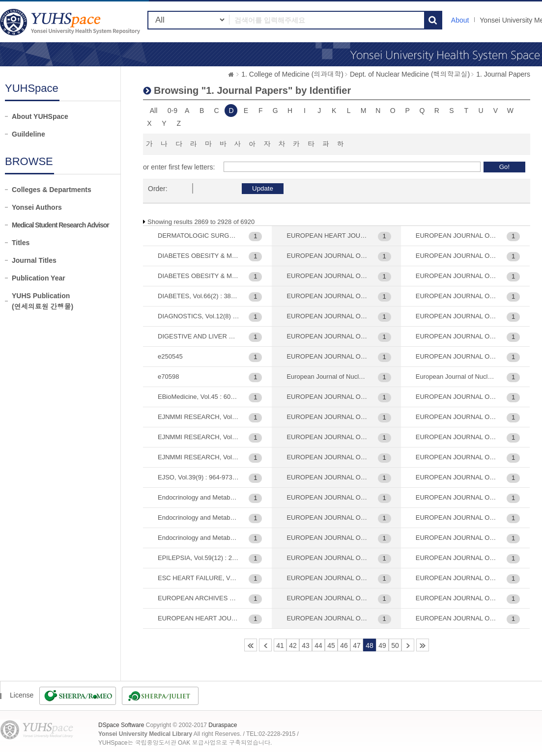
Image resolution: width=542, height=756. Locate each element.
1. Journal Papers (503, 74)
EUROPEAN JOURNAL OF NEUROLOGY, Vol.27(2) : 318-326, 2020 (327, 316)
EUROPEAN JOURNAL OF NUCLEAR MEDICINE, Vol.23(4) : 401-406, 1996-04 (456, 618)
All (154, 111)
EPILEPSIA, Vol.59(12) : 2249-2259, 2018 (199, 558)
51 (408, 645)
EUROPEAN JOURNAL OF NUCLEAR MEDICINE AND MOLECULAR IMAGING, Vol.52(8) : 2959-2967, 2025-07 (456, 578)
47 (357, 645)
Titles (21, 243)
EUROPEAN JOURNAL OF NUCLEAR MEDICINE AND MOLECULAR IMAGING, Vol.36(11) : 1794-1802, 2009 (327, 598)
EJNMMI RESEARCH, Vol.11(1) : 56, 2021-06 (199, 457)
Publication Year (39, 278)
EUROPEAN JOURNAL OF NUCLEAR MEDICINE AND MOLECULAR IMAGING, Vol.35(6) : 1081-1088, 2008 (327, 578)
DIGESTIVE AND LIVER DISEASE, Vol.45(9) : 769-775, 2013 (199, 336)
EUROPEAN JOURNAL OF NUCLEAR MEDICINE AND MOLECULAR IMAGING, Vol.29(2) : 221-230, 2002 (327, 397)
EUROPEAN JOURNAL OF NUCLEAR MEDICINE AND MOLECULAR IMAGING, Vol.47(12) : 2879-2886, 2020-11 (456, 397)
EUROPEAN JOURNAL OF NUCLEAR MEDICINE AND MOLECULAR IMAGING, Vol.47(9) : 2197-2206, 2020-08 (456, 477)
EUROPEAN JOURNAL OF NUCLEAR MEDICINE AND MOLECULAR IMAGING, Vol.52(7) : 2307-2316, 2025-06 (456, 558)
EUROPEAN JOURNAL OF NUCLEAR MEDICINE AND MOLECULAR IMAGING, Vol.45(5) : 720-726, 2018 (456, 336)
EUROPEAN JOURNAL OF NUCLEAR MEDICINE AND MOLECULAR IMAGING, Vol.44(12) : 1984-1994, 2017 (456, 296)
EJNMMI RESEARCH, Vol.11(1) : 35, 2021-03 (199, 437)
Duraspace (223, 725)
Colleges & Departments (52, 190)
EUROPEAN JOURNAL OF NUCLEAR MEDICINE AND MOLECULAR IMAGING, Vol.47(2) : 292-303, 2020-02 (456, 437)
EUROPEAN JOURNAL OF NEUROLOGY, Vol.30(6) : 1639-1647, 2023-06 (327, 336)
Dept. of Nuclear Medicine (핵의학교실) (410, 74)
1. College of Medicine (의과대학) (292, 74)
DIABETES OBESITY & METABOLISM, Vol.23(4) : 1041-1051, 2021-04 (199, 276)
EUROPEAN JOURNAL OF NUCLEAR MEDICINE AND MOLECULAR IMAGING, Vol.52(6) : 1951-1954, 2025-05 (456, 538)
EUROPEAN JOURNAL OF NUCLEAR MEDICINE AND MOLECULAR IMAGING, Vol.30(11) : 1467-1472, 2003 (327, 417)
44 (318, 645)
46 (344, 645)
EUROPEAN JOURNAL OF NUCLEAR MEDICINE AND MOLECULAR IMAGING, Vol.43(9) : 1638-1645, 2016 (456, 276)
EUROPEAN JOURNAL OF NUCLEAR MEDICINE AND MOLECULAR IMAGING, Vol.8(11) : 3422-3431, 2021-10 (456, 598)
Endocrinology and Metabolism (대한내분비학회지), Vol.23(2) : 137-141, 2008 (199, 497)
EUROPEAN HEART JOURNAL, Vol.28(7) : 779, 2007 (199, 618)
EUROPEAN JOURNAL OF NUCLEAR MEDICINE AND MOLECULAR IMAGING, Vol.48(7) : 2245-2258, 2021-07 (456, 497)
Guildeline (29, 134)
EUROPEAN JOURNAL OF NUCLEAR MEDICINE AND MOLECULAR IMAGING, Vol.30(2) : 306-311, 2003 (327, 457)
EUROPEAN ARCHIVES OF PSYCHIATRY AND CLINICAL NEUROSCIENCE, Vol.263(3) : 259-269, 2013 (199, 598)
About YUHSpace (40, 116)
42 (293, 645)
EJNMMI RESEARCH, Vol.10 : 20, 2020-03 (199, 417)
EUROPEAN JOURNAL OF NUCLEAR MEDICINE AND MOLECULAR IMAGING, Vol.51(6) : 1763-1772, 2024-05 (456, 518)
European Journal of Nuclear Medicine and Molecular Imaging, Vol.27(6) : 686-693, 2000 (327, 377)
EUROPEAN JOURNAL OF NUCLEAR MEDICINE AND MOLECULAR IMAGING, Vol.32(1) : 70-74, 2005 (327, 538)
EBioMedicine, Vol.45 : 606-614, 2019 (199, 397)
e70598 (168, 377)
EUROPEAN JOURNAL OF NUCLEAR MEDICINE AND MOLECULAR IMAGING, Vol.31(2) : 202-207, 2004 (327, 518)
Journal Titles (34, 260)
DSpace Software (121, 725)
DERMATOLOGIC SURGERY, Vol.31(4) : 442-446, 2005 (199, 236)
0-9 (172, 111)
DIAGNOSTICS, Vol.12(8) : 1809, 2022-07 (199, 316)
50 (395, 645)
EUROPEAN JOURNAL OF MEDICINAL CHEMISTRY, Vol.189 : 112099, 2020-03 (327, 296)
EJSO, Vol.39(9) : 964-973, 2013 (199, 477)
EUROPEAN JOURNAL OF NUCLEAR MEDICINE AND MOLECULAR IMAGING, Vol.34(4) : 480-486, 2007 (327, 558)
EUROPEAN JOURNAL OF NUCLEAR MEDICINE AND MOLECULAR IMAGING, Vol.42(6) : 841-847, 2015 (456, 256)
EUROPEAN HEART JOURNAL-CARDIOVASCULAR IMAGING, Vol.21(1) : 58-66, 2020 (327, 236)
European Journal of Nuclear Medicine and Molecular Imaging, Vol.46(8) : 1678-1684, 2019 (456, 377)
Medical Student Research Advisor (60, 225)
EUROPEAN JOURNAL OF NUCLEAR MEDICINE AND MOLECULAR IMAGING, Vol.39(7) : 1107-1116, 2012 (327, 618)
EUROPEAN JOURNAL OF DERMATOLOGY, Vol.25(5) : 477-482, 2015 (327, 276)
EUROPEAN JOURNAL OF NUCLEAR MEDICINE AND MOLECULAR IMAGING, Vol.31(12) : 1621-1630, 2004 (327, 497)
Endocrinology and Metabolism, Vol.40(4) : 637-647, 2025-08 (199, 538)
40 (265, 645)
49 (382, 645)
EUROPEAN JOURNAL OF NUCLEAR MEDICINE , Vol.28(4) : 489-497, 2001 (327, 356)
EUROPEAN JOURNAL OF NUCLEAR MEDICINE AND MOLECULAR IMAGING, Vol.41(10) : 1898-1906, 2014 (456, 236)
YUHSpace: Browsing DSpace (71, 22)
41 (280, 645)
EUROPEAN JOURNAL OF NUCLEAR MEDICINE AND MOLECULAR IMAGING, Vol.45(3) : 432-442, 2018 (456, 316)
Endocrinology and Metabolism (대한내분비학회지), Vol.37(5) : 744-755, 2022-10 (199, 518)
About (460, 20)
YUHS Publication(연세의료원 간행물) (43, 301)
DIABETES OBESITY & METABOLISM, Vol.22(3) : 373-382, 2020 (199, 256)
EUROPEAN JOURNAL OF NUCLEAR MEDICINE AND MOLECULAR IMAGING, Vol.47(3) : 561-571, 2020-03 (456, 457)
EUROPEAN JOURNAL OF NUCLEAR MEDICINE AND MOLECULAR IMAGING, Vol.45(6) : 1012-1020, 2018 (456, 356)
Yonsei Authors (37, 207)
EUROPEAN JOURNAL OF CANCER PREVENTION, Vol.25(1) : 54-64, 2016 (327, 256)
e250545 (170, 356)
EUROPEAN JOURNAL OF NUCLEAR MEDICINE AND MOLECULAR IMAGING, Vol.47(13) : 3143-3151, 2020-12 (456, 417)
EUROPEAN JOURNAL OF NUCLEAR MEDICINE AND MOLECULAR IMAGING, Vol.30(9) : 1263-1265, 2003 (327, 477)
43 (306, 645)
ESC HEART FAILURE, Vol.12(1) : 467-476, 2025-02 (199, 578)
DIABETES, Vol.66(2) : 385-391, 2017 (199, 296)
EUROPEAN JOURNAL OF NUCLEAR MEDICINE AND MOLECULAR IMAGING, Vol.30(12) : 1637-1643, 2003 (327, 437)
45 (331, 645)
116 (423, 645)
